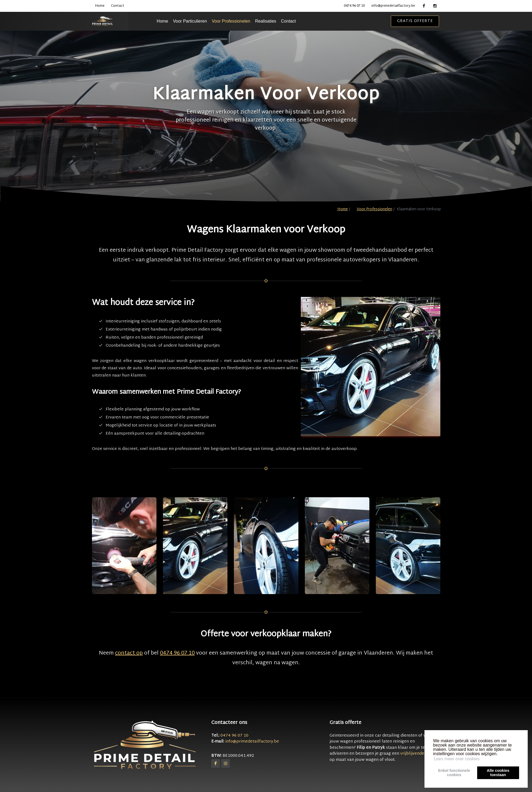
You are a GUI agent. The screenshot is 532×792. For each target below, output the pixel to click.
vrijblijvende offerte (420, 754)
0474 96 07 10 (354, 6)
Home (100, 6)
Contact (118, 6)
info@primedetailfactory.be (393, 6)
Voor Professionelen (245, 21)
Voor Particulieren (204, 21)
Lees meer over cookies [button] (457, 759)
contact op (129, 653)
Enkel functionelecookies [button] (454, 773)
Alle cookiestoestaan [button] (498, 773)
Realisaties (279, 21)
